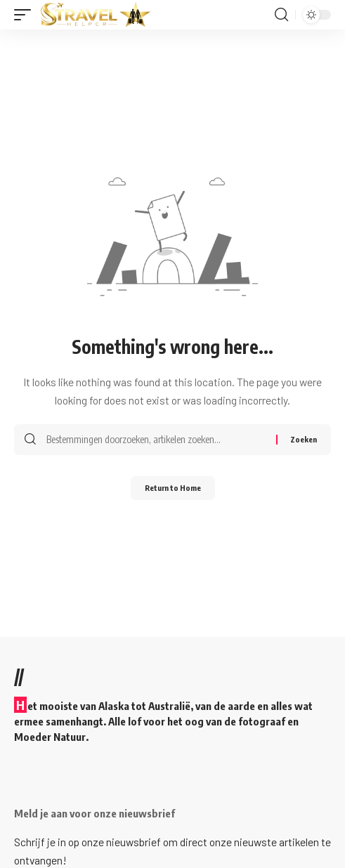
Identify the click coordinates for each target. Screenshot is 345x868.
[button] (26, 15)
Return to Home (173, 488)
